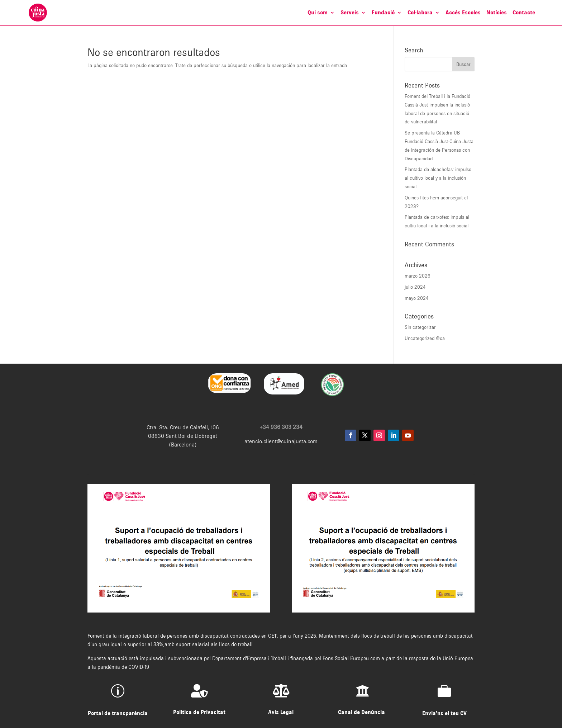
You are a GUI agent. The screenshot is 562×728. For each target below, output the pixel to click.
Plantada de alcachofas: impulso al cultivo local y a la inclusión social (438, 178)
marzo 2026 (418, 276)
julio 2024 (415, 287)
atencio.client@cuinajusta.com (281, 441)
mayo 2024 (417, 298)
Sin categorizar (420, 327)
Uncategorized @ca (425, 338)
